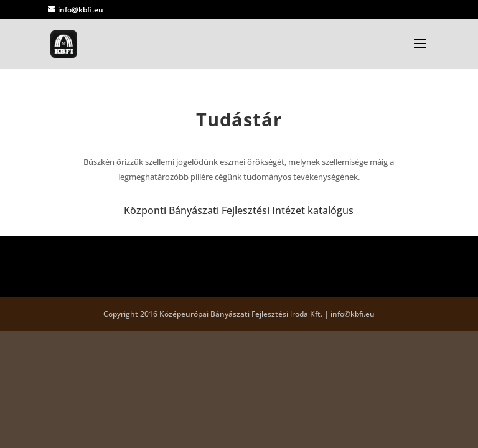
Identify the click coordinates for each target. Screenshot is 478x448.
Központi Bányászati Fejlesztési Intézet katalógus (239, 210)
